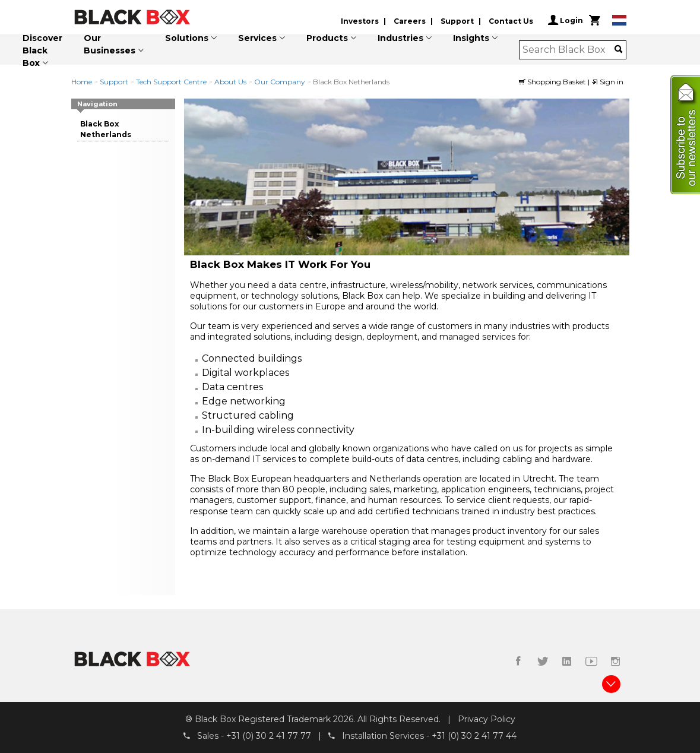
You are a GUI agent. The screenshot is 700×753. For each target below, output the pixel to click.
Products (327, 38)
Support (457, 21)
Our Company (280, 82)
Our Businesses (110, 44)
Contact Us (511, 21)
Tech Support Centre (171, 82)
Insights (471, 38)
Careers (410, 21)
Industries (400, 38)
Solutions (187, 38)
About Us (230, 82)
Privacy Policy (487, 719)
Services (257, 38)
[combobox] (568, 50)
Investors (360, 21)
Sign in (607, 82)
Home (82, 82)
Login (566, 20)
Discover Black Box (42, 50)
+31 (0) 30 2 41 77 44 (474, 736)
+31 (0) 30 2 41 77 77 (269, 736)
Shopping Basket (553, 82)
